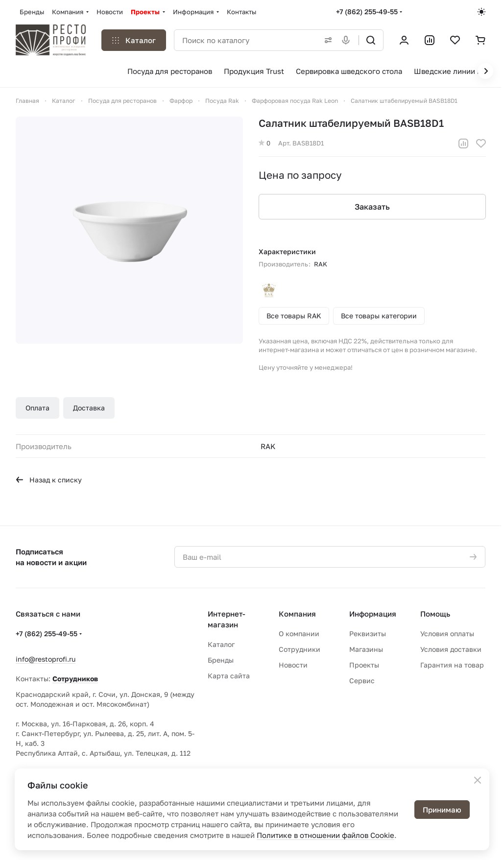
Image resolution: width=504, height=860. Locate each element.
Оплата (37, 408)
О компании (299, 633)
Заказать (372, 207)
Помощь (435, 614)
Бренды (221, 660)
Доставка (89, 408)
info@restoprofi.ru (46, 659)
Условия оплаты (447, 633)
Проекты (364, 665)
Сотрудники (300, 649)
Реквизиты (368, 633)
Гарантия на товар (452, 665)
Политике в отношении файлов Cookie (325, 835)
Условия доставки (451, 649)
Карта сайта (229, 676)
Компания (297, 614)
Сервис (362, 681)
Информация (373, 614)
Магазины (366, 649)
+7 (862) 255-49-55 (367, 12)
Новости (293, 665)
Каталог (221, 644)
